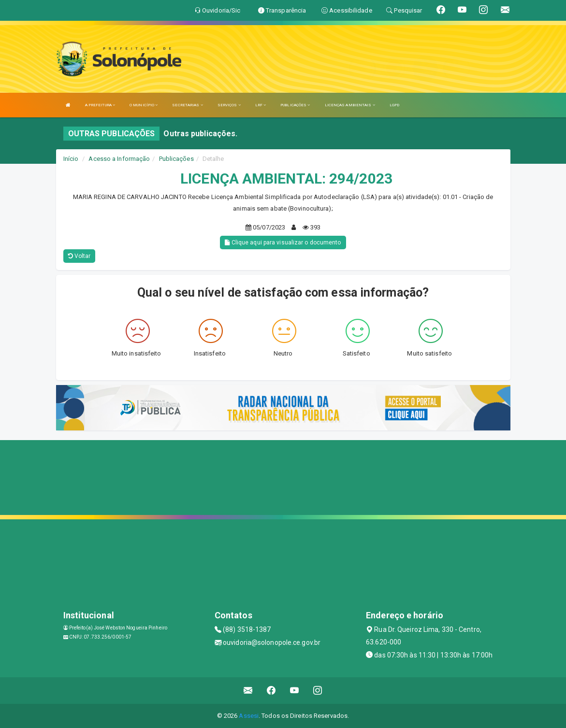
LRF (261, 105)
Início (71, 159)
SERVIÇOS (229, 105)
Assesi (249, 716)
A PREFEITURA (100, 105)
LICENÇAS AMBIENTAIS (350, 105)
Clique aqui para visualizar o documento (283, 243)
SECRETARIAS (187, 105)
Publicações (176, 159)
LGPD (394, 105)
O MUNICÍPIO (144, 105)
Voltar (80, 256)
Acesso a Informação (119, 159)
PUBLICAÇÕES (295, 105)
